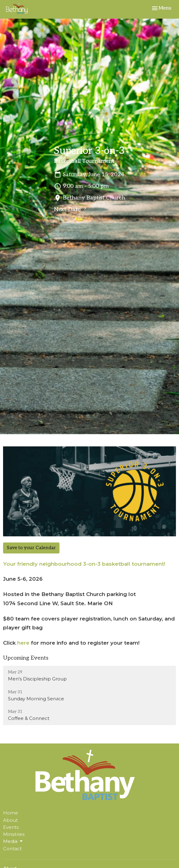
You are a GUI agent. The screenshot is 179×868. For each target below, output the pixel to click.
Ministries (14, 834)
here (23, 643)
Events (11, 827)
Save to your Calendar (31, 548)
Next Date (71, 209)
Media (13, 841)
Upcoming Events (26, 658)
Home (11, 813)
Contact (12, 849)
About (10, 820)
